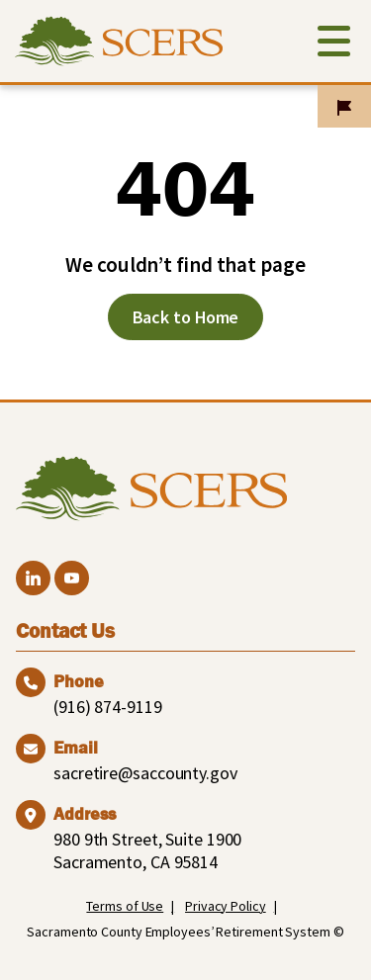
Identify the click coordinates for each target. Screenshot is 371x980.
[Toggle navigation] (334, 45)
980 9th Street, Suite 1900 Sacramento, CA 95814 (147, 850)
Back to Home (186, 317)
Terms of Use (125, 906)
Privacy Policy (226, 906)
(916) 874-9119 (108, 707)
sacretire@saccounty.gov (145, 773)
